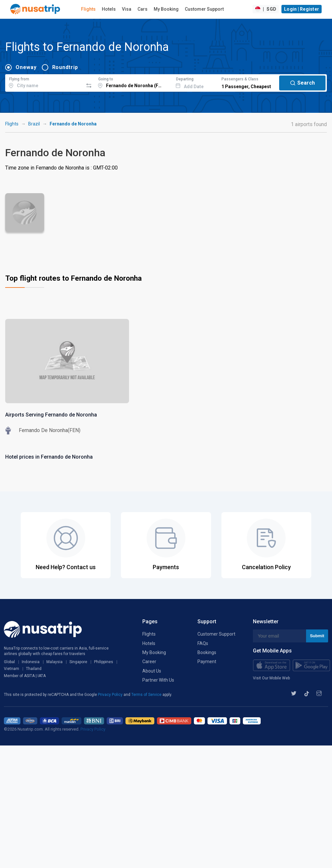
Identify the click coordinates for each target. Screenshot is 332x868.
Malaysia (54, 662)
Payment (207, 662)
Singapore (78, 662)
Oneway (26, 67)
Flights (88, 9)
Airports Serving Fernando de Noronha (51, 415)
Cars (142, 9)
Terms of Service (147, 695)
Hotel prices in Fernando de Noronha (49, 457)
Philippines (104, 662)
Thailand (34, 669)
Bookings (207, 652)
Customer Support (204, 9)
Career (149, 662)
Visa (127, 9)
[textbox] (44, 82)
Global (9, 662)
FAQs (203, 643)
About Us (152, 671)
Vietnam (12, 669)
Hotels (109, 9)
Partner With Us (158, 680)
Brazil (34, 124)
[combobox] (44, 82)
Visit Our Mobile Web (271, 678)
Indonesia (31, 662)
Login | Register (302, 9)
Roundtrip (65, 67)
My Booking (166, 9)
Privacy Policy (111, 695)
